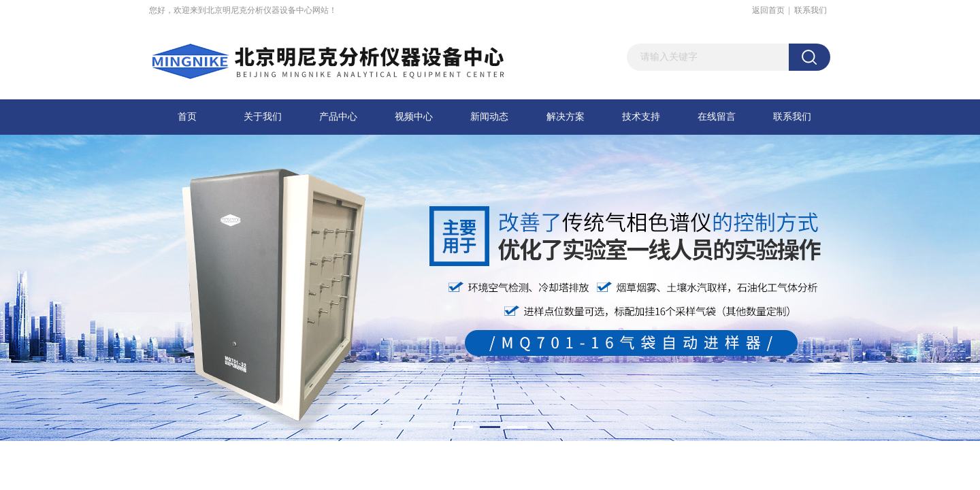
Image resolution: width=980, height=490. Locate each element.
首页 (187, 117)
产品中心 (338, 117)
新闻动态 (489, 117)
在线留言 (717, 117)
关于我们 (263, 117)
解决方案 (566, 117)
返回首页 (768, 10)
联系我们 (811, 10)
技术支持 (641, 117)
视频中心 (414, 117)
